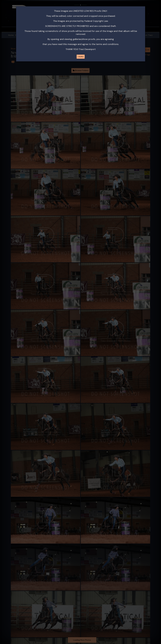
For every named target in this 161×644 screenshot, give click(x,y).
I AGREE (81, 57)
